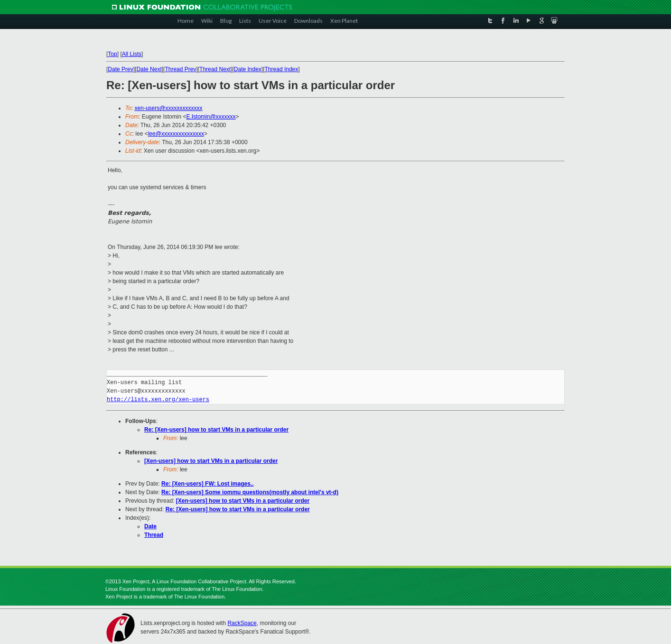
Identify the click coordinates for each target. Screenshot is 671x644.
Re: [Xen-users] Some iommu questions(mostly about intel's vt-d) (250, 492)
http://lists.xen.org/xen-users (158, 400)
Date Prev (120, 69)
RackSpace (242, 623)
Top (112, 54)
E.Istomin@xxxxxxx (211, 117)
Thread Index (282, 69)
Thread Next (215, 69)
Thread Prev (180, 69)
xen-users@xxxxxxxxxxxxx (169, 108)
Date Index (248, 69)
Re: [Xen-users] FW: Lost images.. (207, 484)
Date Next (149, 69)
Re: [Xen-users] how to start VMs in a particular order (216, 430)
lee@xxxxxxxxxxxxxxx (176, 134)
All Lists (132, 54)
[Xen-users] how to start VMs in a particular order (211, 461)
